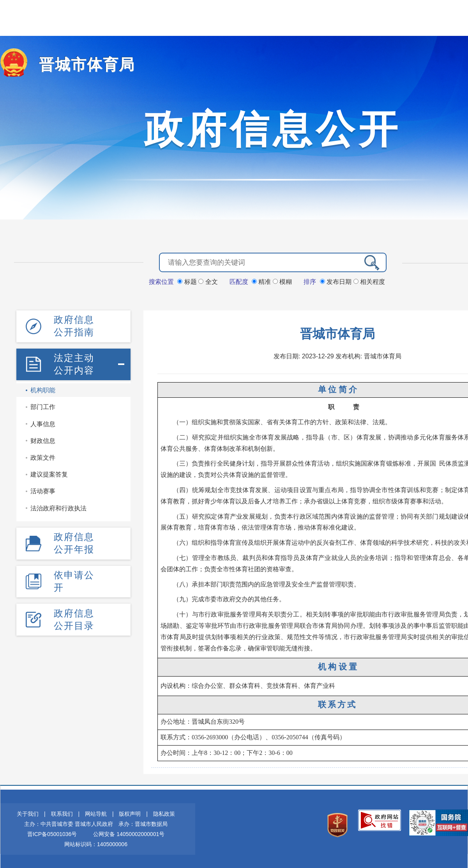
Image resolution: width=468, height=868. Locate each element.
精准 (262, 281)
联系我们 (62, 813)
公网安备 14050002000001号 (129, 834)
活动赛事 (43, 490)
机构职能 (43, 389)
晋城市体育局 (83, 65)
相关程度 (369, 281)
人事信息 (43, 423)
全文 (208, 281)
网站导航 (96, 813)
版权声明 (130, 813)
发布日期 (337, 281)
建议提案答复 (49, 474)
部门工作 (43, 406)
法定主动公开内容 (74, 363)
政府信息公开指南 (74, 325)
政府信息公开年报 (74, 542)
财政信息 (43, 440)
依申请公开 (74, 580)
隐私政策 (164, 813)
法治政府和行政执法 (58, 507)
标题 (188, 281)
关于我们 (28, 813)
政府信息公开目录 (74, 618)
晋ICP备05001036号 (52, 834)
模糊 (282, 281)
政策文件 (43, 457)
